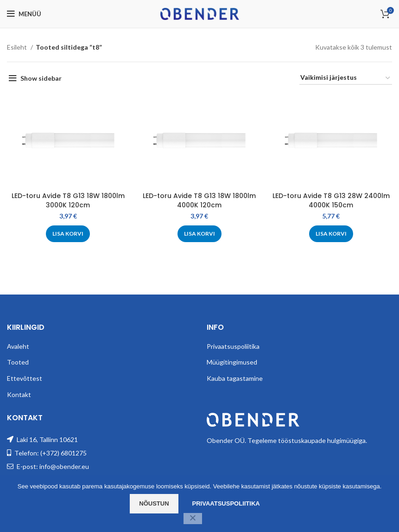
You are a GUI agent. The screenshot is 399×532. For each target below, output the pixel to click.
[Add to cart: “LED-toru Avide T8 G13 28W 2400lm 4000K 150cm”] (331, 234)
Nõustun (154, 503)
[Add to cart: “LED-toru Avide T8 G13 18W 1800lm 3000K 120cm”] (68, 234)
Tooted (18, 362)
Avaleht (18, 346)
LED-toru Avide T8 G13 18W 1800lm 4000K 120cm (199, 200)
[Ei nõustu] (193, 519)
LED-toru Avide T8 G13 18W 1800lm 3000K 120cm (68, 200)
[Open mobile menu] (24, 14)
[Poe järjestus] (346, 78)
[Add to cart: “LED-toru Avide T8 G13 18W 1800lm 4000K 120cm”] (199, 234)
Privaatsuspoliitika (233, 346)
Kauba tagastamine (235, 378)
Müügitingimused (232, 362)
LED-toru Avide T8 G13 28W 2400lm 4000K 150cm (331, 200)
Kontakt (19, 394)
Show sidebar (41, 78)
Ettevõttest (25, 378)
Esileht (18, 47)
